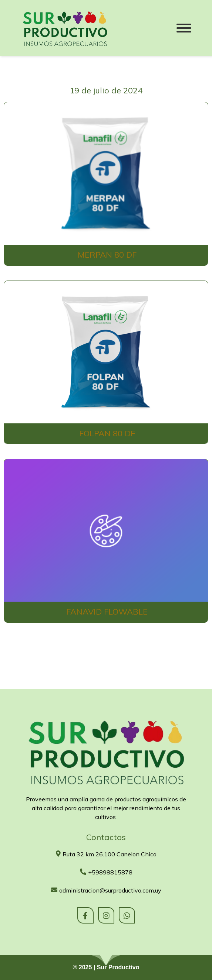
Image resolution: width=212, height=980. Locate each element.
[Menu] (184, 28)
